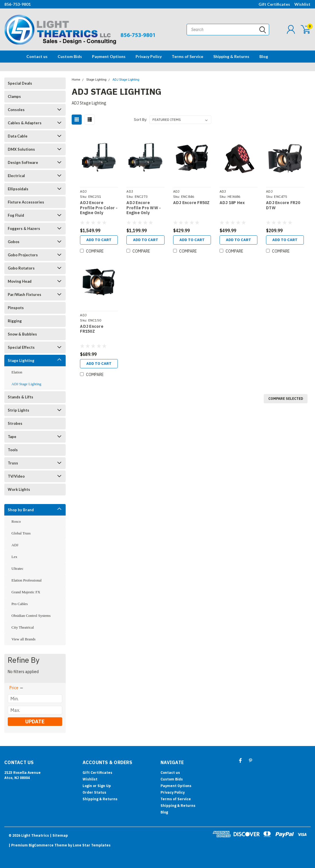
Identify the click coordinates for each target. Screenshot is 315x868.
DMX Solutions (21, 149)
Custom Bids (70, 56)
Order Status (94, 792)
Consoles (16, 110)
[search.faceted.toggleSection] (17, 688)
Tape (12, 437)
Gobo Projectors (23, 255)
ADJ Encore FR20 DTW (283, 205)
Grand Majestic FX (26, 592)
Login (87, 786)
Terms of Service (187, 56)
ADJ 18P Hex (232, 203)
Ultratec (17, 568)
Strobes (15, 423)
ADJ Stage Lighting (26, 384)
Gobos (14, 242)
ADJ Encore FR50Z (191, 203)
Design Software (23, 162)
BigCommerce (41, 845)
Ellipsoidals (18, 189)
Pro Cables (20, 604)
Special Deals (20, 83)
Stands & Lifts (20, 397)
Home (76, 80)
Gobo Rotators (21, 268)
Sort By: (140, 120)
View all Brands (24, 639)
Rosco (16, 521)
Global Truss (21, 533)
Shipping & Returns (231, 56)
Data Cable (18, 136)
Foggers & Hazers (24, 228)
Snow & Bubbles (22, 334)
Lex (14, 557)
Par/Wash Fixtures (25, 294)
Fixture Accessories (26, 202)
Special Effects (21, 347)
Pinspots (16, 308)
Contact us (37, 56)
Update (35, 721)
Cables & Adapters (25, 123)
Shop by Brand (21, 510)
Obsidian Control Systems (31, 616)
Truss (13, 463)
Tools (13, 450)
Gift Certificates (274, 4)
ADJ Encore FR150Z (92, 329)
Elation (17, 372)
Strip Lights (18, 410)
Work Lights (19, 489)
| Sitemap (59, 835)
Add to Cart (99, 240)
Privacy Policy (149, 56)
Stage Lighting (21, 361)
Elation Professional (27, 580)
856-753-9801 (17, 4)
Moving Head (20, 281)
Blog (264, 56)
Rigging (15, 321)
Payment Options (109, 56)
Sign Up (104, 786)
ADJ (15, 545)
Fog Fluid (16, 215)
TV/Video (16, 476)
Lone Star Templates (92, 845)
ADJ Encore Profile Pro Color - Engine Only (99, 208)
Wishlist (302, 4)
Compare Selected (286, 399)
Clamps (14, 96)
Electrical (16, 176)
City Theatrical (23, 627)
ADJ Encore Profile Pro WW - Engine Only (144, 208)
